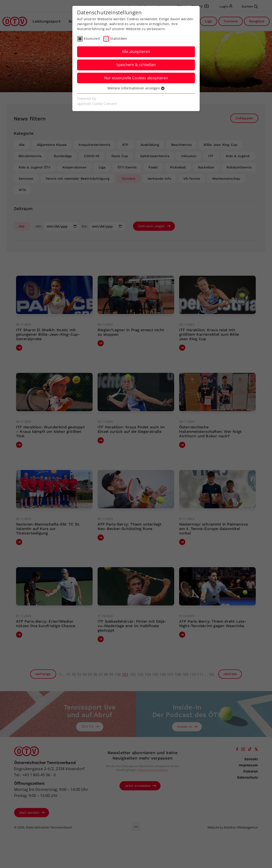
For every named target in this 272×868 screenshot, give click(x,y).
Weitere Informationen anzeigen (136, 88)
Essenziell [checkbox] (92, 38)
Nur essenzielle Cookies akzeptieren (136, 78)
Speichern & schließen (136, 65)
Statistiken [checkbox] (119, 38)
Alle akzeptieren (136, 52)
